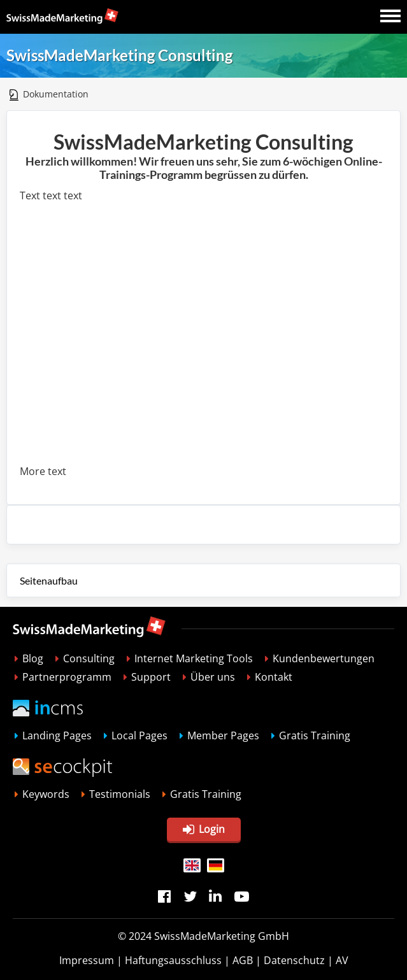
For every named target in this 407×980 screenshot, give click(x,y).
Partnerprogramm (67, 677)
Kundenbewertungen (324, 658)
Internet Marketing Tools (194, 658)
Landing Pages (57, 735)
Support (151, 677)
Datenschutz (294, 960)
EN (192, 865)
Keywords (46, 794)
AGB (243, 960)
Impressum (87, 960)
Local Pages (139, 735)
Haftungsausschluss (173, 960)
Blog (33, 658)
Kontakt (274, 677)
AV (342, 960)
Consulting (89, 658)
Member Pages (223, 735)
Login (204, 829)
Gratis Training (315, 735)
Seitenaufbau (49, 580)
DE (216, 865)
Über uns (213, 677)
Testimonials (120, 794)
